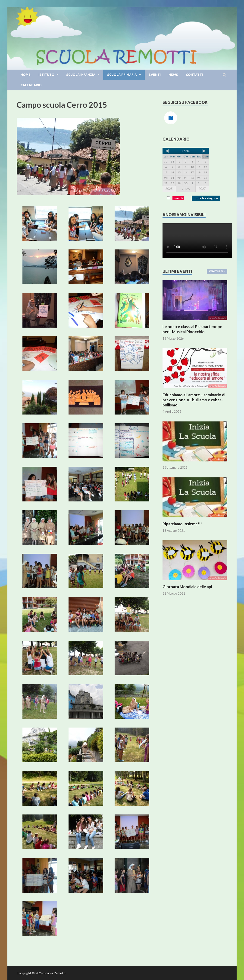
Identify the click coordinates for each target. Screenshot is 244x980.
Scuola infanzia (81, 75)
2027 (202, 189)
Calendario (31, 85)
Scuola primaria (122, 75)
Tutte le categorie (206, 198)
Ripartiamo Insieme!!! (182, 524)
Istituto (46, 75)
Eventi (155, 75)
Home (26, 75)
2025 (169, 189)
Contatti (194, 75)
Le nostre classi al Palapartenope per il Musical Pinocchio (192, 329)
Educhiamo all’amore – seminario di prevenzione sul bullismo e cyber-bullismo (194, 400)
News (173, 75)
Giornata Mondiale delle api (187, 587)
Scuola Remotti (55, 973)
